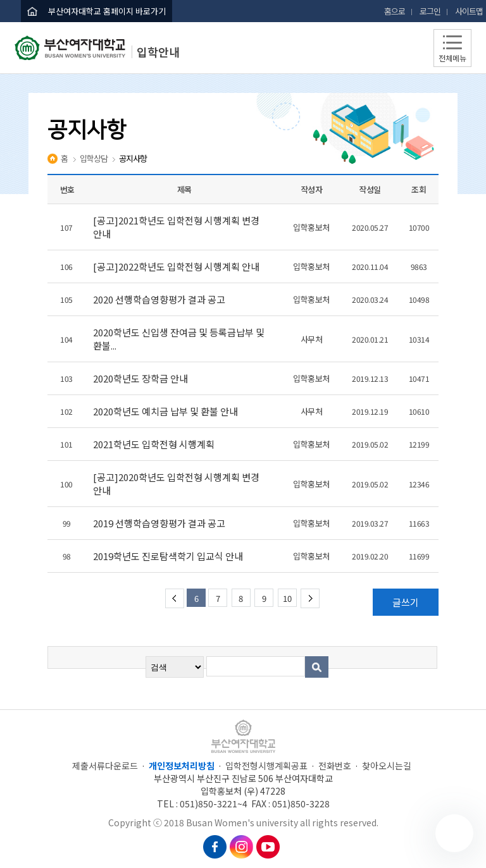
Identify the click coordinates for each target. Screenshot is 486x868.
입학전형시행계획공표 (266, 766)
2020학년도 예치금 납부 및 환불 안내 (166, 411)
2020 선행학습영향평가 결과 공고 (160, 299)
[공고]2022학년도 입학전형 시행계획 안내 (177, 266)
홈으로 (395, 11)
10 (287, 598)
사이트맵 (469, 11)
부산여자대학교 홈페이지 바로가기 (107, 11)
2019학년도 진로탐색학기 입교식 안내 (169, 556)
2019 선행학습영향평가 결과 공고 (160, 523)
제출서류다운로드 (105, 766)
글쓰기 (406, 602)
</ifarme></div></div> (454, 833)
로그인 (430, 11)
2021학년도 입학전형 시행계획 (156, 444)
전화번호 (335, 766)
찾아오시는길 (387, 766)
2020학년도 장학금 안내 (141, 378)
